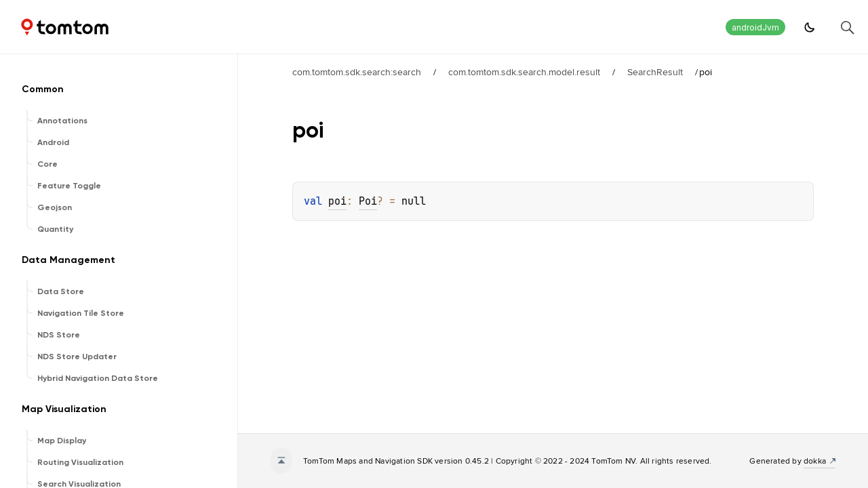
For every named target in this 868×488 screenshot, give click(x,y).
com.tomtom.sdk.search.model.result (524, 72)
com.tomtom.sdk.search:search (357, 72)
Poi (368, 201)
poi (337, 201)
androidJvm (755, 27)
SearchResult (655, 72)
